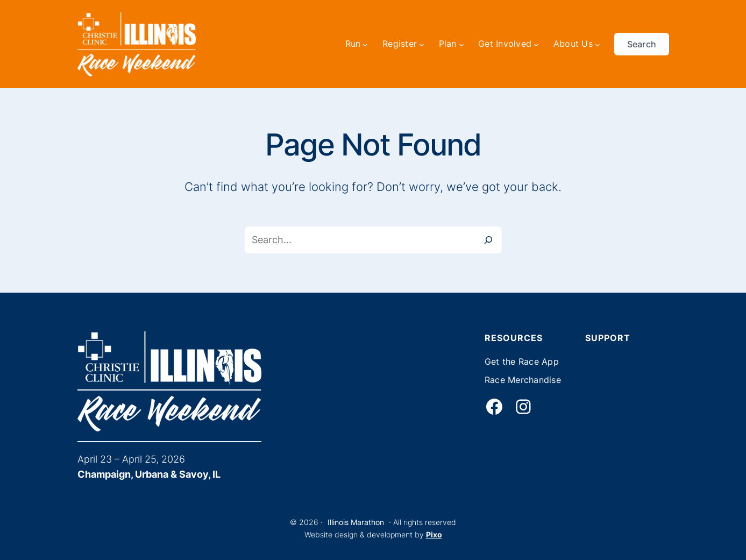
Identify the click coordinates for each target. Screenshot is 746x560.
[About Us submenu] (598, 44)
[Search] (488, 240)
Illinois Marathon (356, 522)
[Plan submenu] (461, 44)
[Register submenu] (422, 44)
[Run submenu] (365, 44)
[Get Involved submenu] (536, 44)
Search (642, 44)
